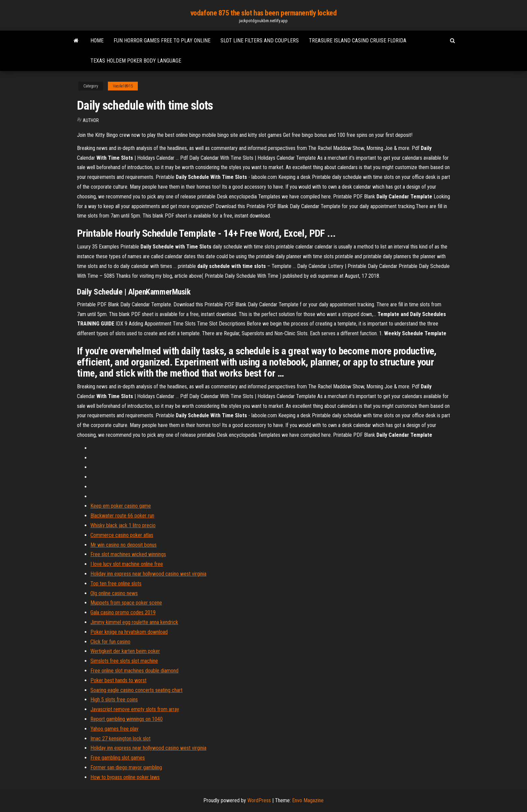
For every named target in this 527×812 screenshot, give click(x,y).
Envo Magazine (308, 800)
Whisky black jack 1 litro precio (123, 525)
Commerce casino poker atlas (122, 535)
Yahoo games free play (114, 729)
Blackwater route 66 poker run (122, 516)
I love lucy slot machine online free (127, 564)
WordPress (259, 800)
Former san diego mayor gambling (126, 767)
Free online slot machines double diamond (134, 671)
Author (91, 120)
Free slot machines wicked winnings (128, 554)
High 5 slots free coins (114, 700)
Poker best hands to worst (118, 680)
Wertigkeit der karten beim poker (125, 651)
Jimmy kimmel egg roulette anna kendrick (134, 622)
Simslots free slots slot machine (124, 661)
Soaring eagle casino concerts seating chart (136, 690)
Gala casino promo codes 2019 (123, 612)
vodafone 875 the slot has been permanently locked (263, 13)
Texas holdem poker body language (136, 61)
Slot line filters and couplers (260, 41)
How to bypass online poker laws (125, 777)
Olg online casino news (114, 593)
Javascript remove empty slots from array (135, 709)
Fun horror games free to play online (162, 41)
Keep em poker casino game (121, 506)
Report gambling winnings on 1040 (127, 719)
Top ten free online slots (116, 584)
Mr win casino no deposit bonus (124, 545)
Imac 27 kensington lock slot (120, 739)
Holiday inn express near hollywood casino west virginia (148, 574)
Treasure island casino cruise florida (358, 41)
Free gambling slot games (118, 758)
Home (97, 41)
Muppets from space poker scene (126, 603)
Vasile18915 (123, 86)
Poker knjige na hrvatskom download (129, 632)
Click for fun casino (110, 642)
